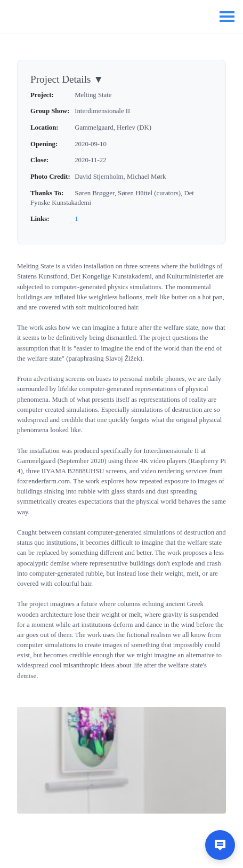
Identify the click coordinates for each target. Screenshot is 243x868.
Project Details (67, 79)
